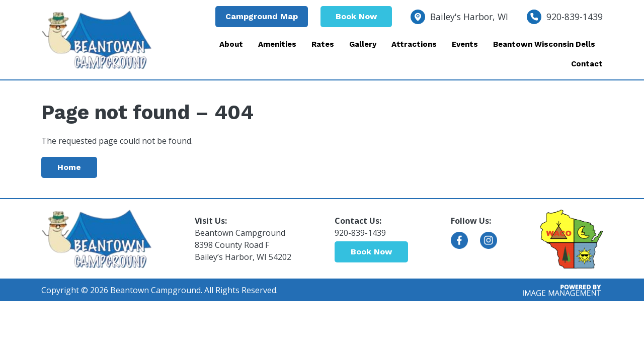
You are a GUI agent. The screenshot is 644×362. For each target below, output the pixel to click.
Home (69, 167)
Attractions (414, 44)
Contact (587, 64)
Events (465, 44)
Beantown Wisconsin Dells (544, 44)
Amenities (277, 44)
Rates (323, 44)
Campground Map (262, 16)
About (231, 44)
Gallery (363, 44)
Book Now (356, 16)
